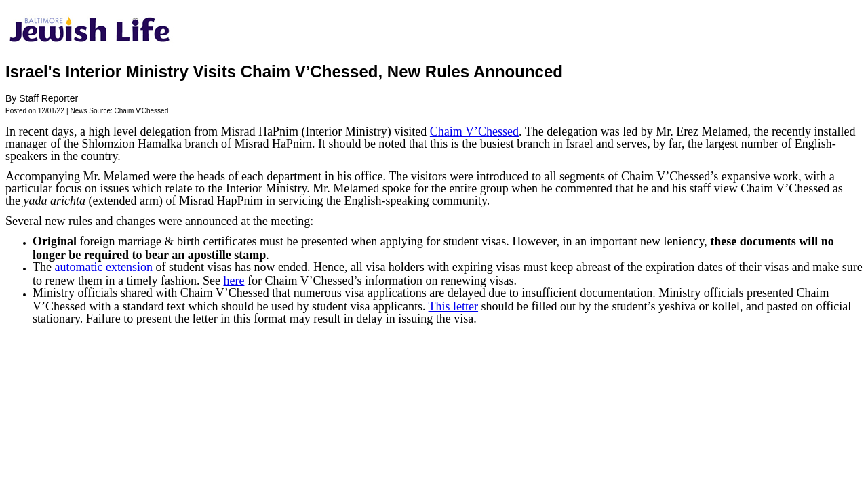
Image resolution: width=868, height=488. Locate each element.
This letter (453, 306)
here (234, 281)
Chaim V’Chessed (474, 131)
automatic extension (103, 267)
